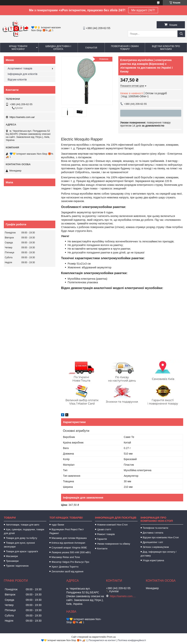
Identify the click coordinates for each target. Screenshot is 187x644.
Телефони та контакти (156, 528)
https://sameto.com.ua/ (22, 117)
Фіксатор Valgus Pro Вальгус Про (70, 562)
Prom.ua (111, 637)
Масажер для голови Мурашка (69, 538)
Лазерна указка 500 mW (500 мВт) (71, 552)
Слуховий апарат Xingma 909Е (69, 548)
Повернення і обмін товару (125, 48)
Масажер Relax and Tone (66, 557)
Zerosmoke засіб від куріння (67, 571)
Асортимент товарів (20, 68)
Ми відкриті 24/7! (143, 10)
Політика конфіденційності (132, 640)
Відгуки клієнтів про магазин (166, 48)
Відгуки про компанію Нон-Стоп (161, 537)
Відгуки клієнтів (17, 80)
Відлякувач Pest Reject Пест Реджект (67, 531)
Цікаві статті (104, 529)
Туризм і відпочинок (17, 566)
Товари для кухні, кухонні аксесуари (19, 545)
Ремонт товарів (106, 534)
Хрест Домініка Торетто (65, 567)
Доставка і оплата (153, 533)
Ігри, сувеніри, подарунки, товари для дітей (24, 531)
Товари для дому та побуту (21, 538)
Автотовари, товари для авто (23, 525)
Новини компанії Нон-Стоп (112, 525)
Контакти (102, 549)
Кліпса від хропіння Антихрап (68, 543)
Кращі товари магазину (18, 48)
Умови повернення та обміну (114, 544)
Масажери (12, 556)
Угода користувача (153, 560)
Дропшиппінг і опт (153, 542)
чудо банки (58, 525)
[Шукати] (181, 34)
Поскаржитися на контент (102, 640)
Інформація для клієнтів (23, 74)
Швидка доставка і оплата (58, 48)
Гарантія (91, 48)
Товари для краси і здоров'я (22, 551)
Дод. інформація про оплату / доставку (159, 554)
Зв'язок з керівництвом (156, 547)
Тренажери (12, 561)
